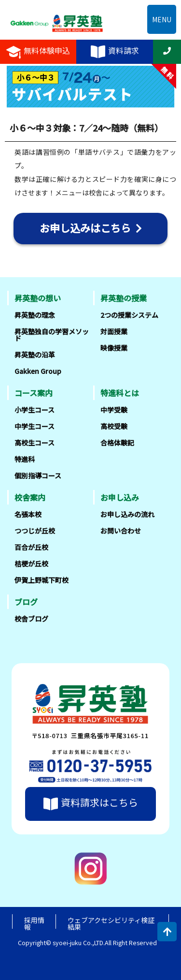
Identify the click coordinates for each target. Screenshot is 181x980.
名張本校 (28, 514)
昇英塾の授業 (124, 298)
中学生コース (35, 426)
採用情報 (34, 923)
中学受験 (114, 410)
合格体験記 (117, 443)
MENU (162, 19)
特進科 (25, 459)
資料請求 (115, 52)
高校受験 (114, 426)
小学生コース (35, 410)
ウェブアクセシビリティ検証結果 (111, 923)
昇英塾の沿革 (35, 355)
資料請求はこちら (91, 804)
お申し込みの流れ (127, 514)
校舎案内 (30, 497)
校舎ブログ (31, 619)
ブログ (26, 602)
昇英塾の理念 (35, 315)
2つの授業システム (129, 315)
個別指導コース (38, 475)
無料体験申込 (38, 52)
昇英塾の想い (38, 298)
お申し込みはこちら (91, 228)
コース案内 (34, 393)
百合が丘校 (31, 547)
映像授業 (114, 348)
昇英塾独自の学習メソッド (52, 335)
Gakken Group (38, 371)
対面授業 (114, 331)
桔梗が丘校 (31, 564)
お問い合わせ (121, 531)
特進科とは (120, 393)
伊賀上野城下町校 (42, 580)
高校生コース (35, 443)
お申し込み (120, 497)
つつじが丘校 (35, 531)
